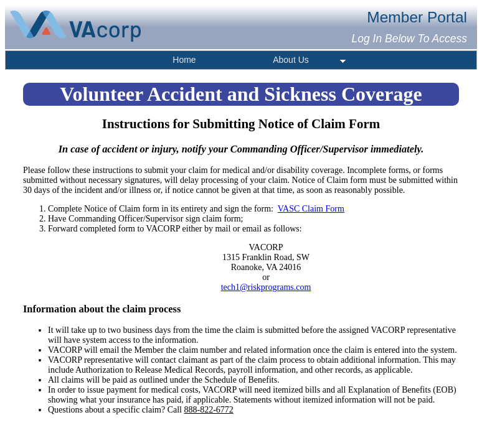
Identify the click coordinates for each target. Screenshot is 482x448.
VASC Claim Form (311, 209)
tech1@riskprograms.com (266, 287)
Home (184, 60)
